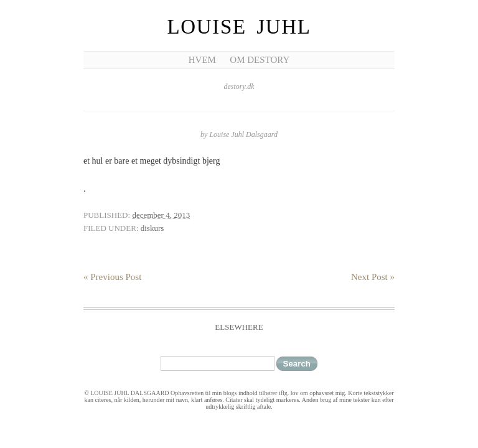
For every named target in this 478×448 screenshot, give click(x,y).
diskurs (152, 228)
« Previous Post (112, 277)
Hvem (202, 60)
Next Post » (373, 277)
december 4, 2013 (161, 215)
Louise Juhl (239, 27)
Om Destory (260, 60)
